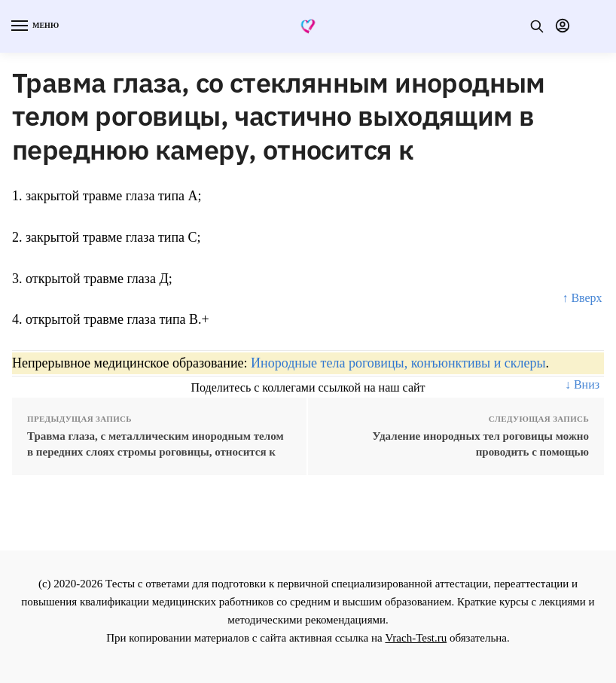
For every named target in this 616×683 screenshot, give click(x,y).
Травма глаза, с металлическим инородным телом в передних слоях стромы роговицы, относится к (156, 444)
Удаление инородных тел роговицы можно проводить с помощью (480, 444)
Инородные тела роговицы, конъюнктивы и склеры (398, 363)
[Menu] (34, 26)
